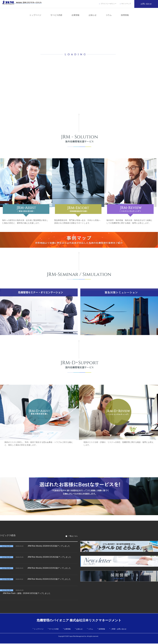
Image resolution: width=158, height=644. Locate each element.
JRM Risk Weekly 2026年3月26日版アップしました (49, 557)
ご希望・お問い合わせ (118, 629)
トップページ (39, 629)
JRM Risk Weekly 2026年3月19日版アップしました (49, 568)
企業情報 (67, 629)
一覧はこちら (73, 536)
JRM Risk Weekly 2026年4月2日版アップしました (49, 546)
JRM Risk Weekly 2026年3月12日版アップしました (49, 579)
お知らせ (79, 629)
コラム (91, 629)
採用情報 (102, 629)
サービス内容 (54, 629)
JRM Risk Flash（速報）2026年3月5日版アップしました (27, 593)
